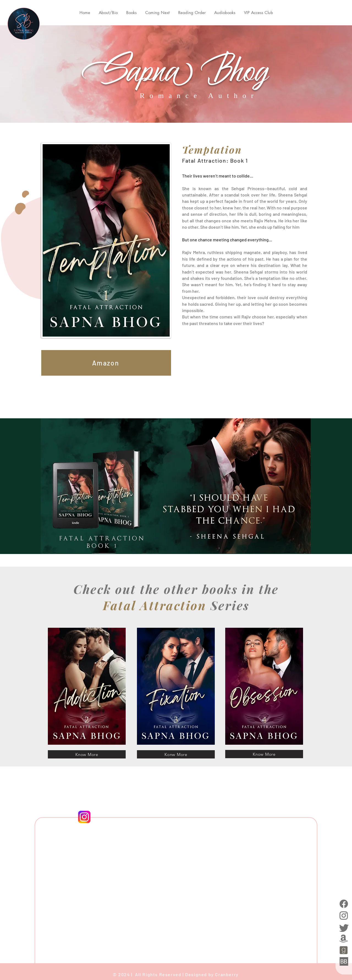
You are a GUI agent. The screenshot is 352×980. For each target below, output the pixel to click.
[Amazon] (106, 363)
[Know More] (87, 754)
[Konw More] (176, 754)
